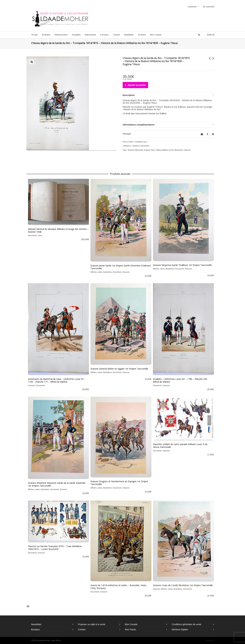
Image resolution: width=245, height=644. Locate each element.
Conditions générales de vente (186, 624)
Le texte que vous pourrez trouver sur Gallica (144, 113)
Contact (82, 629)
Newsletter (36, 624)
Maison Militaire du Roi (165, 150)
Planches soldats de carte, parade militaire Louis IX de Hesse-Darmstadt (180, 446)
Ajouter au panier (137, 85)
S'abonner (192, 7)
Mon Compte (131, 624)
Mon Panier (130, 629)
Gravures (136, 146)
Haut (210, 640)
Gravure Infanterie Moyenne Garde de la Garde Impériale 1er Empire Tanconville (57, 484)
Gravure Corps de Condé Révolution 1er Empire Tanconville (183, 585)
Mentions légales (180, 629)
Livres (40, 235)
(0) (209, 35)
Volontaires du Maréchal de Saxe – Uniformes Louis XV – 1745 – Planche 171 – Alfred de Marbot (57, 380)
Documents (145, 146)
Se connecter (209, 7)
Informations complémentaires (139, 125)
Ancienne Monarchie (135, 150)
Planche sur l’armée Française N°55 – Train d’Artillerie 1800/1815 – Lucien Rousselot (55, 548)
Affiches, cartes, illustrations (101, 272)
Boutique (35, 629)
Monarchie (179, 150)
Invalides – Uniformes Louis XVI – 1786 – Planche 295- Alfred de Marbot (180, 380)
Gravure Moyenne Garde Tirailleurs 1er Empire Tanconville (182, 265)
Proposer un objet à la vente (92, 624)
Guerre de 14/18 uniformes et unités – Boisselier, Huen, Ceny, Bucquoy (119, 587)
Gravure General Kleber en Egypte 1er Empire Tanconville (119, 369)
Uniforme (187, 150)
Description (129, 95)
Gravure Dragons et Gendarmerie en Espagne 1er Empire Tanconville (119, 483)
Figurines (166, 451)
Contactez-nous (141, 142)
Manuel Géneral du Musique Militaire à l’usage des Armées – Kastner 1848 (58, 230)
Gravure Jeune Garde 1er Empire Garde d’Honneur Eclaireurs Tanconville (121, 267)
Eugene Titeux (150, 150)
